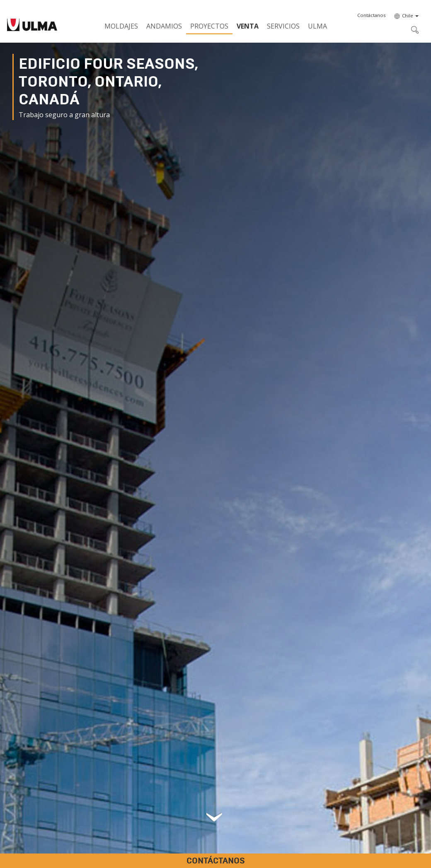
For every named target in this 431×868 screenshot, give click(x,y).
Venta (248, 26)
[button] (371, 15)
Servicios (283, 26)
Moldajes (121, 26)
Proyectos (209, 26)
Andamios (164, 26)
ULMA (317, 26)
